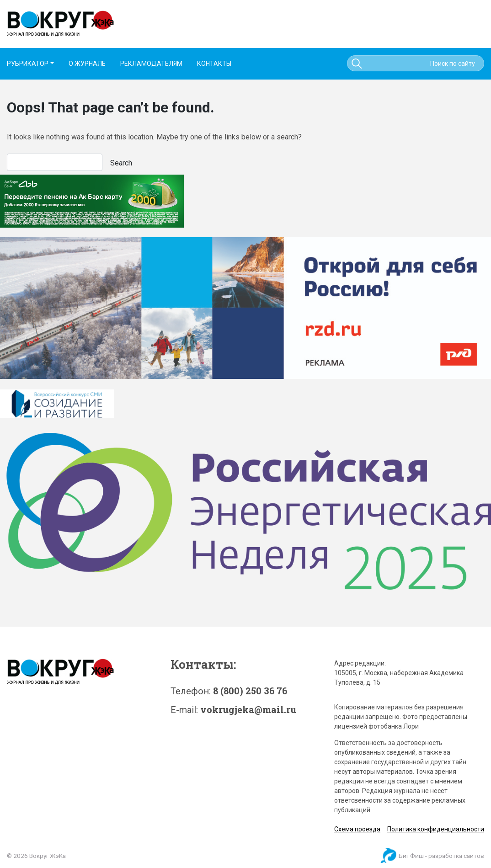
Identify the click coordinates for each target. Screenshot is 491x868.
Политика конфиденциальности (436, 829)
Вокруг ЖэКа (48, 856)
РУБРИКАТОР (28, 64)
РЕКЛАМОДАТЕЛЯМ (151, 64)
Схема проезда (357, 829)
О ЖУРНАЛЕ (87, 64)
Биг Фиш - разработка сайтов (441, 856)
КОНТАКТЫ (214, 64)
